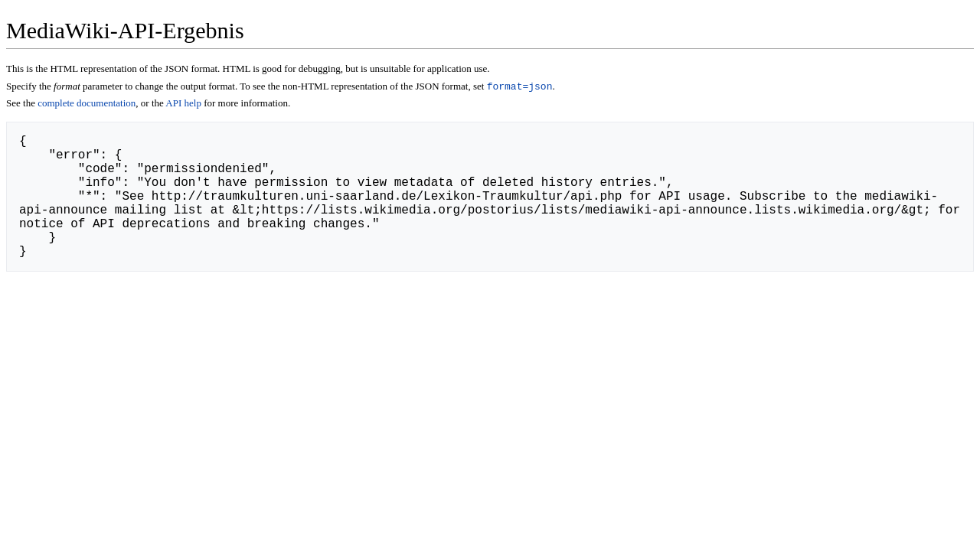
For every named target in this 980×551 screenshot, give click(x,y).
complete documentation (87, 104)
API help (183, 104)
